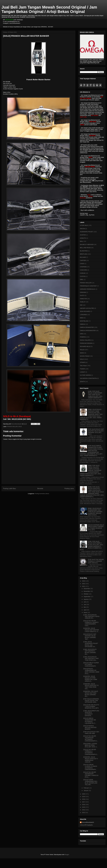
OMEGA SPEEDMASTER (88, 331)
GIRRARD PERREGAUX (88, 289)
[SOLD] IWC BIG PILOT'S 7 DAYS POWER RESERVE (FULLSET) (91, 706)
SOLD (20, 427)
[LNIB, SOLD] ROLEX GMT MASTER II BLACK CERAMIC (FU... (90, 652)
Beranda (40, 489)
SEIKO (82, 353)
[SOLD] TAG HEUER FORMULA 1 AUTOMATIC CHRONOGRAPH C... (91, 752)
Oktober (86, 594)
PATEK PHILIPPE (85, 340)
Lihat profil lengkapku (86, 825)
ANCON (82, 229)
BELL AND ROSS (85, 248)
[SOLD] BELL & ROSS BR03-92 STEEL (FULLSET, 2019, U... (91, 745)
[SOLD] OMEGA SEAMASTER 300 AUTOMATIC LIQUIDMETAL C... (90, 721)
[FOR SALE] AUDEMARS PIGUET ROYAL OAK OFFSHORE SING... (91, 701)
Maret (86, 612)
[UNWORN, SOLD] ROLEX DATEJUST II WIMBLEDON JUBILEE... (91, 759)
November (87, 591)
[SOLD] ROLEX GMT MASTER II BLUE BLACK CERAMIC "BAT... (90, 637)
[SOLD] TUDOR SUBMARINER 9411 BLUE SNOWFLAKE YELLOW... (90, 782)
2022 (84, 584)
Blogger (67, 855)
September (87, 597)
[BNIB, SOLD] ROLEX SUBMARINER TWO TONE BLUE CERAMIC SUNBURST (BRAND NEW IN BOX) (95, 512)
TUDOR (82, 369)
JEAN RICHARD (85, 311)
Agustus (86, 599)
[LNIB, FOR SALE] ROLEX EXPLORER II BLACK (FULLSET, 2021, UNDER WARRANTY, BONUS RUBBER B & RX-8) (92, 546)
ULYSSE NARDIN (85, 375)
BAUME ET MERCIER (87, 245)
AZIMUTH (83, 238)
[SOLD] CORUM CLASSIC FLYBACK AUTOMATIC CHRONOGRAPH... (90, 767)
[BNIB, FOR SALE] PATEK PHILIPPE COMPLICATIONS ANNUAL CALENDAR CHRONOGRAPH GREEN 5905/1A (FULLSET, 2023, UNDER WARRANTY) (91, 470)
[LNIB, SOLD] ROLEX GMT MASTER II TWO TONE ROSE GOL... (91, 658)
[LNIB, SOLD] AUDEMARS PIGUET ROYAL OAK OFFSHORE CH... (91, 644)
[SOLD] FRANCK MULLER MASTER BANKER (90, 727)
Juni (85, 605)
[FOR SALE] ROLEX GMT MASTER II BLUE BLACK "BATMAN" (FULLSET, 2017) (96, 432)
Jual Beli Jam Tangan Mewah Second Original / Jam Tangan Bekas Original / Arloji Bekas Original (49, 9)
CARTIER (83, 260)
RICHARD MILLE (85, 346)
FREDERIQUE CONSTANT (88, 286)
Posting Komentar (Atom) (42, 494)
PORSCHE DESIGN (86, 343)
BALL (82, 241)
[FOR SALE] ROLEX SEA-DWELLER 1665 (91, 733)
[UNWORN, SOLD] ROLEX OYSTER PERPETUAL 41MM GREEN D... (90, 679)
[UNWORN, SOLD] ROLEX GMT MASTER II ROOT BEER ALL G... (91, 630)
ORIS (82, 334)
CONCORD (83, 270)
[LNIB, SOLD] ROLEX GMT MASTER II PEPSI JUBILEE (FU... (91, 616)
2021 (84, 586)
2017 (84, 802)
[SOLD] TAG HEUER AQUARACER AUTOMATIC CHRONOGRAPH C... (91, 738)
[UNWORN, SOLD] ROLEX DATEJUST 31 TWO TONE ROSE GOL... (91, 686)
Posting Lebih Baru (10, 489)
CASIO (82, 264)
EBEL (82, 280)
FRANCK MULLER (12, 427)
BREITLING (84, 254)
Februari (86, 788)
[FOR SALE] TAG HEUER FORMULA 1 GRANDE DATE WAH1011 (96, 561)
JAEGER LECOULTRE (87, 308)
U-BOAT (82, 372)
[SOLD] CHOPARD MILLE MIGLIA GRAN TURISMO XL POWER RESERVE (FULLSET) (96, 527)
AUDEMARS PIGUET (87, 232)
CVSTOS (83, 276)
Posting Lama (69, 489)
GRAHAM (83, 292)
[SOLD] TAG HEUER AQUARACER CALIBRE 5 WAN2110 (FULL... (91, 775)
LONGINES (83, 315)
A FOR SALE (84, 225)
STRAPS (83, 362)
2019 (84, 797)
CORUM (83, 273)
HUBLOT (83, 302)
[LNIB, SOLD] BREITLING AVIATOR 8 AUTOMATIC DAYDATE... (91, 713)
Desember (87, 589)
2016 (84, 805)
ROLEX (82, 350)
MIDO (82, 318)
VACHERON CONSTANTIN (88, 378)
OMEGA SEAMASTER (87, 327)
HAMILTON (83, 299)
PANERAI (83, 337)
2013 (84, 813)
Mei (85, 607)
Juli (85, 602)
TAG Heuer (83, 366)
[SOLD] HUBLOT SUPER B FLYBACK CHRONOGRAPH (91, 664)
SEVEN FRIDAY (85, 356)
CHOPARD (83, 267)
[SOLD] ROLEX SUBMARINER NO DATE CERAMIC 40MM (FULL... (91, 671)
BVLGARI (83, 257)
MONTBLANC (84, 321)
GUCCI (82, 295)
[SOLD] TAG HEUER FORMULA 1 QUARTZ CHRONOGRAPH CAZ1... (91, 623)
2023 (84, 581)
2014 (84, 810)
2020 (84, 794)
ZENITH (82, 382)
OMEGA (82, 324)
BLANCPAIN (84, 251)
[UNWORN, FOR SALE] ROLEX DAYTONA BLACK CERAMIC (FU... (91, 694)
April (85, 610)
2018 (84, 799)
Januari (86, 791)
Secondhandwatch (88, 822)
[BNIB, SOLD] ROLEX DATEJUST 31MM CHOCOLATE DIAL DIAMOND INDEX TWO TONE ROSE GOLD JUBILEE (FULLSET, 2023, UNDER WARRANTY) (91, 414)
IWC (81, 305)
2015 (84, 807)
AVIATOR (83, 235)
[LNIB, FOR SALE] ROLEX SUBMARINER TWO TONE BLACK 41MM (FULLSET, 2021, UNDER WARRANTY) (95, 395)
